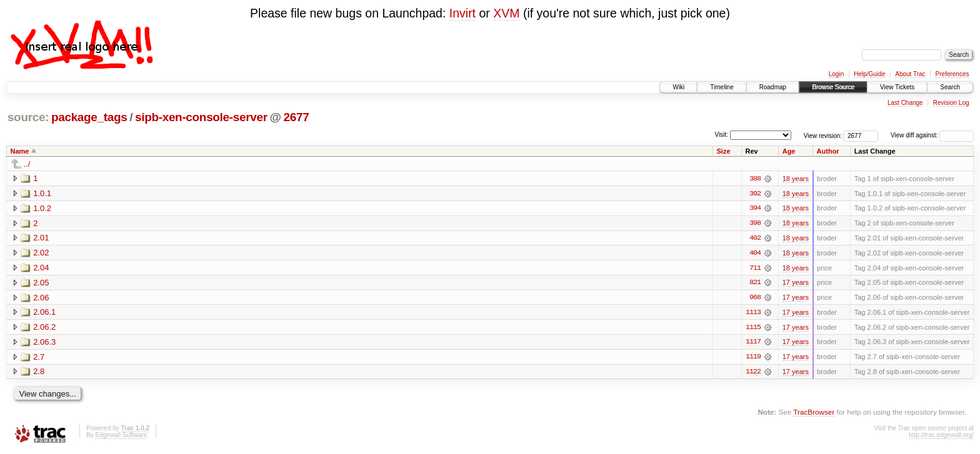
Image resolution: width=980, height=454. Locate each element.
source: (28, 117)
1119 (753, 358)
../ (27, 164)
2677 (297, 117)
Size (724, 151)
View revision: (823, 135)
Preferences (952, 74)
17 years (796, 284)
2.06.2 (44, 328)
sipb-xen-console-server (201, 117)
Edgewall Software (121, 437)
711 (755, 269)
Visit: (721, 135)
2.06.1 (44, 313)
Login (836, 74)
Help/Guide (869, 74)
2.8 (39, 373)
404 (755, 254)
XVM (506, 13)
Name (20, 151)
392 (755, 194)
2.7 (39, 358)
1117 (753, 343)
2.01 (41, 238)
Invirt (462, 13)
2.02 (41, 253)
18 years (796, 179)
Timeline (722, 87)
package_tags (89, 117)
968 (755, 299)
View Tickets (897, 87)
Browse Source (833, 87)
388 (755, 179)
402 (755, 239)
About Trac (910, 74)
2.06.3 (44, 343)
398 (755, 224)
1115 (753, 328)
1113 (753, 313)
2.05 (41, 283)
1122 (753, 373)
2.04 (41, 268)
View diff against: (932, 135)
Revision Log (951, 103)
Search (950, 87)
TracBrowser (814, 414)
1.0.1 (42, 193)
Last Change (905, 103)
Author (828, 151)
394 (755, 209)
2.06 (41, 298)
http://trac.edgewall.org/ (941, 437)
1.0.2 (42, 208)
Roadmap (773, 87)
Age (789, 151)
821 (755, 284)
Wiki (678, 87)
